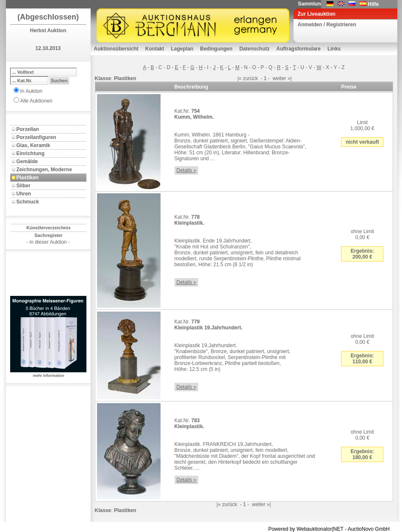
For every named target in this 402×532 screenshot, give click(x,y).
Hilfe (373, 4)
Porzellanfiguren (36, 137)
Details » (187, 170)
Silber (24, 186)
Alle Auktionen (36, 101)
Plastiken (28, 178)
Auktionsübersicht (116, 49)
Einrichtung (31, 153)
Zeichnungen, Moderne (44, 170)
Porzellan (28, 129)
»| (290, 78)
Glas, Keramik (33, 145)
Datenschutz (254, 49)
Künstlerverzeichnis (49, 228)
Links (334, 49)
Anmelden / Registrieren (327, 25)
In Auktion (32, 91)
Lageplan (182, 49)
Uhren (24, 194)
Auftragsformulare (298, 49)
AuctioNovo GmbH (369, 529)
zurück (251, 78)
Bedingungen (216, 49)
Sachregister (49, 235)
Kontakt (155, 49)
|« (239, 78)
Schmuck (28, 202)
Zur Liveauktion (317, 14)
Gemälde (27, 162)
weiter (280, 78)
